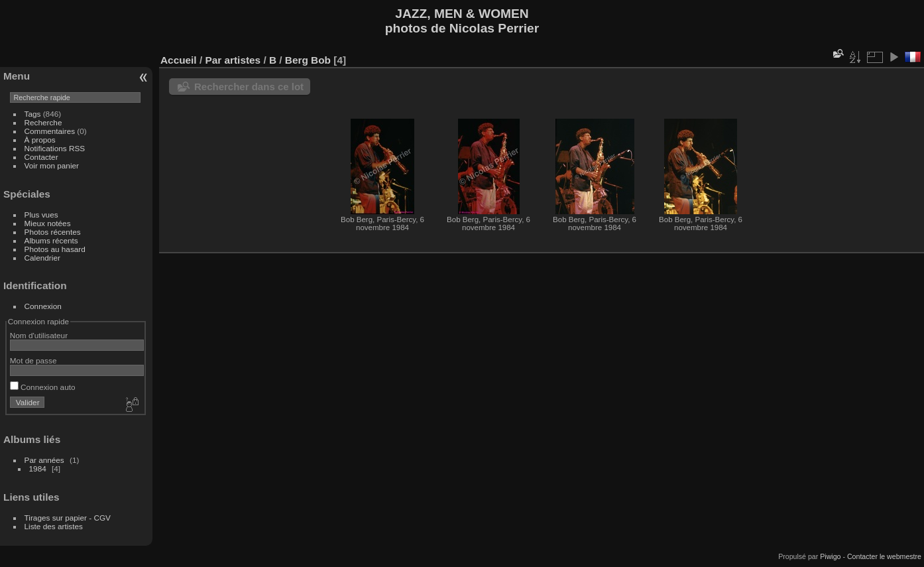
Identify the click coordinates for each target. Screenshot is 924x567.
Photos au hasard (55, 249)
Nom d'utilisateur (39, 335)
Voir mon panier (52, 165)
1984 (38, 469)
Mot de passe (33, 360)
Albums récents (51, 240)
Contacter (41, 157)
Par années (44, 460)
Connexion (43, 306)
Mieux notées (48, 223)
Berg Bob (308, 60)
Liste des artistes (54, 526)
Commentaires (50, 131)
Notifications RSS (55, 148)
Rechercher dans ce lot (249, 87)
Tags (33, 114)
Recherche (43, 122)
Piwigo (830, 556)
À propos (40, 140)
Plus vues (41, 215)
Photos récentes (53, 232)
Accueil (179, 60)
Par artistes (233, 60)
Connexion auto (43, 387)
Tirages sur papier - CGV (68, 518)
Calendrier (42, 258)
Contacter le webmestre (884, 556)
